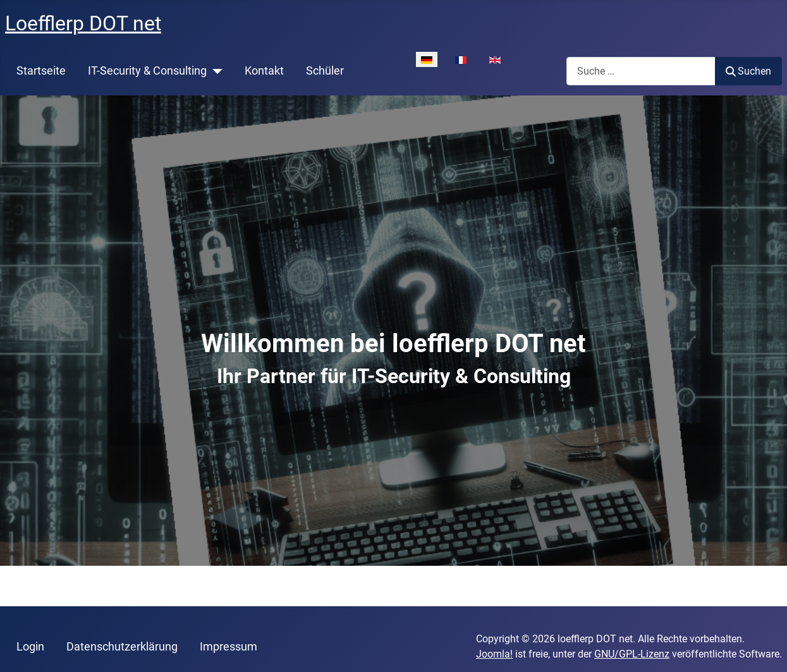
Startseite (41, 71)
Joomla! (494, 654)
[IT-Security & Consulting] (215, 71)
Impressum (229, 647)
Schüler (325, 71)
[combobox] (641, 71)
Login (30, 647)
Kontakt (264, 71)
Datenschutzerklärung (122, 647)
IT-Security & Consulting (147, 71)
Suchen (748, 71)
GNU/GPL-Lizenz (632, 654)
